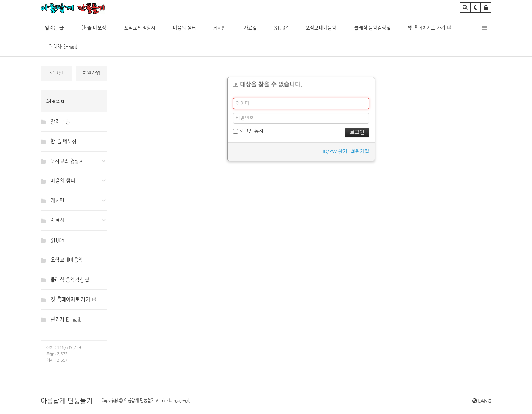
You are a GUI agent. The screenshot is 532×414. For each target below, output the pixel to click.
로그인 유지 (248, 131)
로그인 (56, 73)
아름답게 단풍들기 (66, 401)
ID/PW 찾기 (335, 151)
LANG (482, 401)
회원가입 (91, 73)
